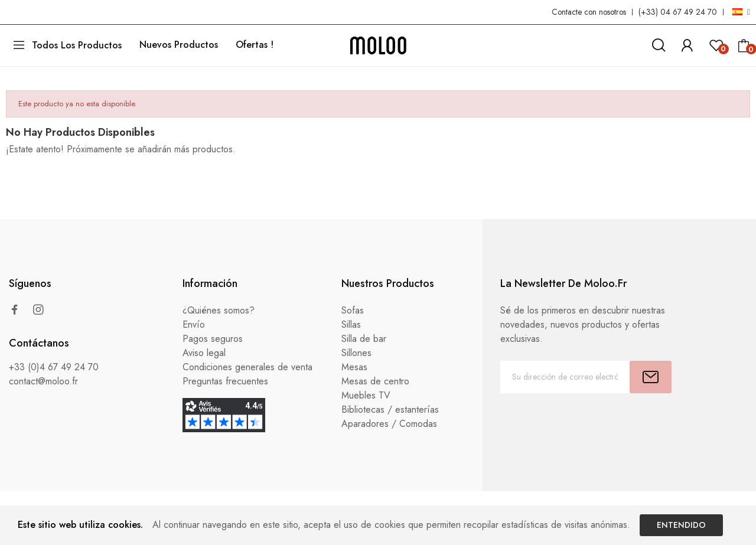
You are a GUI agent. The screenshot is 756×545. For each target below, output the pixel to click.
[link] (687, 43)
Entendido (681, 525)
